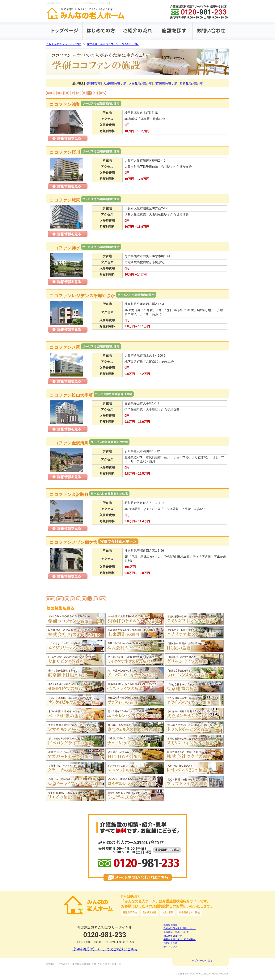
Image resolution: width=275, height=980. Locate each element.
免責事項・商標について (176, 932)
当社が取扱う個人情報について (180, 928)
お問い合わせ (170, 943)
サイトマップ (170, 947)
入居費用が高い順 (140, 83)
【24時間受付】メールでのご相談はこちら (105, 949)
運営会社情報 (170, 925)
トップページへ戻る (201, 961)
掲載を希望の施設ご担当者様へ (180, 939)
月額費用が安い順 (166, 83)
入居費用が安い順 (115, 83)
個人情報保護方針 (173, 936)
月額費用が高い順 (191, 83)
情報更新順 (93, 83)
